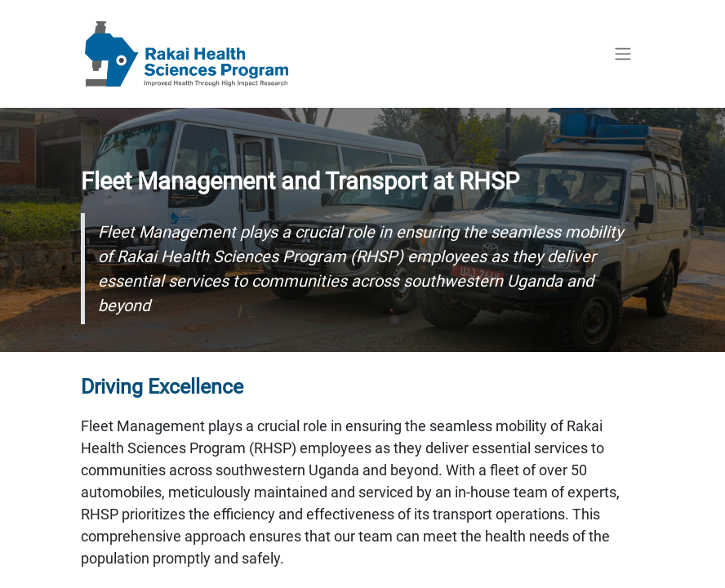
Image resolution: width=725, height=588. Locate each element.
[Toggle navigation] (623, 54)
